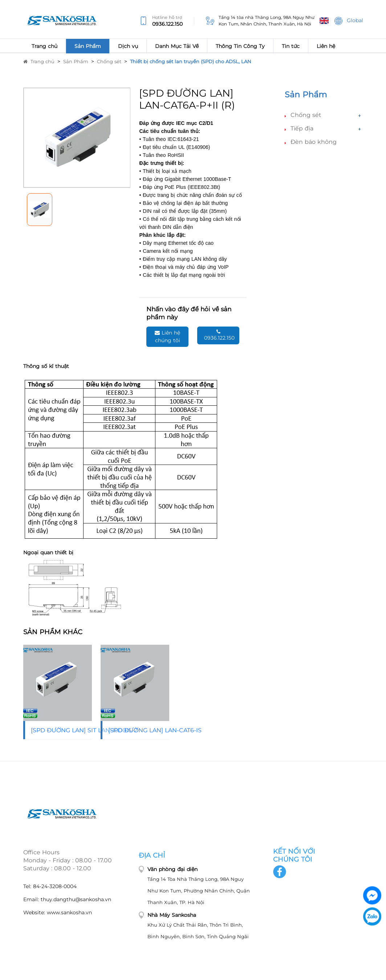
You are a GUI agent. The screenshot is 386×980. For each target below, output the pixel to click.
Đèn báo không (314, 142)
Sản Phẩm (76, 61)
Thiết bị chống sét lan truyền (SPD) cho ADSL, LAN (191, 61)
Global (349, 21)
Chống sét (109, 61)
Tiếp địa (302, 128)
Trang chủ (39, 61)
